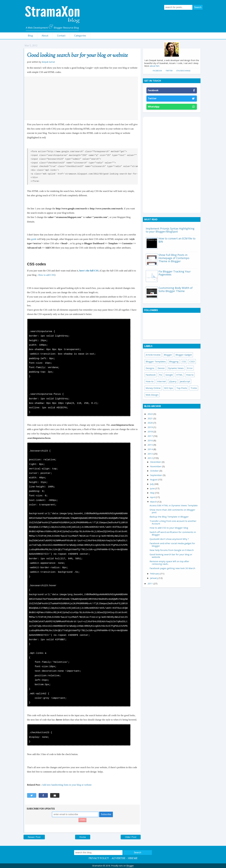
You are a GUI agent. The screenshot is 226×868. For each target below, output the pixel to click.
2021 (150, 418)
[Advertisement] (81, 98)
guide (34, 239)
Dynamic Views (176, 368)
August (154, 479)
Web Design (152, 395)
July (152, 484)
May (153, 493)
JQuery (173, 381)
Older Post (131, 837)
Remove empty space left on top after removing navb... (169, 563)
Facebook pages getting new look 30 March (172, 568)
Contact (61, 36)
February (155, 574)
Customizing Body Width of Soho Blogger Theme (176, 289)
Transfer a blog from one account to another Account (173, 522)
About (45, 36)
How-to (150, 381)
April (153, 497)
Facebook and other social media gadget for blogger (172, 545)
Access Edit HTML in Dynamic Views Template (174, 505)
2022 (150, 414)
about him (155, 66)
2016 (150, 440)
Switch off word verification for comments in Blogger (173, 533)
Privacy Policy (99, 859)
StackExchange (183, 71)
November (156, 466)
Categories (80, 36)
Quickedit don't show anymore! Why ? (169, 539)
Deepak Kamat (48, 62)
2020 (150, 423)
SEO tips (168, 388)
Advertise (118, 859)
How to (190, 375)
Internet (161, 381)
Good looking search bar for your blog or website (77, 56)
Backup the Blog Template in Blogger (169, 517)
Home (83, 837)
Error (190, 368)
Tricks (194, 388)
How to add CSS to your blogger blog (169, 528)
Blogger (168, 355)
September (156, 475)
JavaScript (185, 381)
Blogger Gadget (184, 355)
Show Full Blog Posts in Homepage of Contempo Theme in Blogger (174, 258)
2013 (150, 454)
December (156, 462)
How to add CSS (46, 275)
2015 (150, 445)
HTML (179, 375)
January (154, 578)
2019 (150, 427)
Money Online (153, 388)
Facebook (157, 71)
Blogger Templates (156, 361)
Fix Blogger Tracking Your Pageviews (175, 273)
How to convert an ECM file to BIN (177, 240)
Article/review (153, 355)
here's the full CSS (89, 271)
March (154, 502)
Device (161, 368)
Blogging (174, 361)
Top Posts (182, 388)
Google (169, 375)
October (155, 471)
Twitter (169, 71)
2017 (150, 436)
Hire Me (133, 859)
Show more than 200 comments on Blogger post (172, 511)
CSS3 (192, 361)
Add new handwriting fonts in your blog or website (67, 785)
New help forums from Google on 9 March (172, 550)
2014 (150, 449)
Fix (161, 375)
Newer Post (34, 837)
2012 (150, 458)
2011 (150, 583)
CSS (184, 361)
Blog (30, 36)
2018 (150, 431)
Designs (150, 368)
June (153, 488)
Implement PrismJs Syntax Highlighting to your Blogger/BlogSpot (170, 230)
